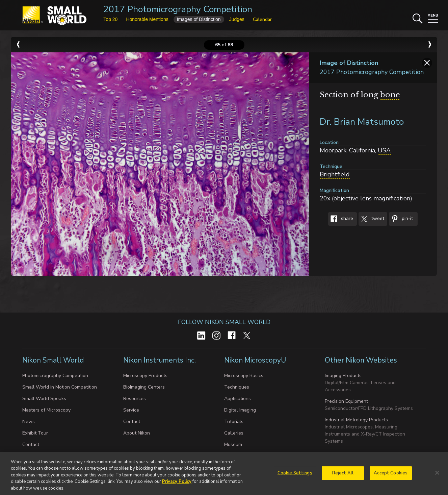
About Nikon (137, 433)
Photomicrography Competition (55, 376)
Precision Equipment (346, 401)
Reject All (343, 475)
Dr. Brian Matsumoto (362, 122)
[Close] (437, 475)
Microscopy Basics (244, 376)
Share (341, 219)
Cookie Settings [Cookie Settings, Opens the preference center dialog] (295, 475)
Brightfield (335, 174)
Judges (237, 19)
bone (390, 95)
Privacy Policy (177, 484)
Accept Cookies (391, 475)
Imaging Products (343, 376)
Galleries (234, 433)
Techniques (237, 387)
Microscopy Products (145, 376)
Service (131, 410)
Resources (135, 399)
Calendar (262, 19)
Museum (233, 444)
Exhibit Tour (35, 433)
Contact (31, 444)
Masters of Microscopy (46, 410)
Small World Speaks (44, 399)
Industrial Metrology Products (356, 420)
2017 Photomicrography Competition (178, 9)
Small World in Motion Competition (60, 387)
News (29, 422)
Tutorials (234, 422)
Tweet (371, 219)
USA (384, 150)
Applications (238, 399)
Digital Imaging (240, 410)
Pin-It (401, 219)
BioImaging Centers (144, 387)
